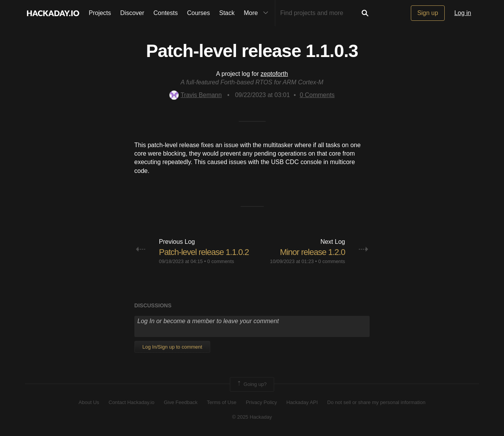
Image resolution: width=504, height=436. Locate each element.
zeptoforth (274, 74)
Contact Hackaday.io (131, 402)
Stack (227, 13)
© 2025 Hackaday (252, 417)
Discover (132, 13)
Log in (463, 13)
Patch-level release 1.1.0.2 (204, 252)
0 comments (221, 261)
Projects (100, 13)
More (258, 13)
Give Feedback (180, 402)
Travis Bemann (196, 95)
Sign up (428, 13)
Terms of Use (222, 402)
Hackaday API (302, 402)
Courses (199, 13)
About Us (89, 402)
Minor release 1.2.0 (312, 252)
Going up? (251, 384)
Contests (166, 13)
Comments (317, 95)
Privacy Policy (261, 402)
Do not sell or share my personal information (376, 402)
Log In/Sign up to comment (172, 347)
